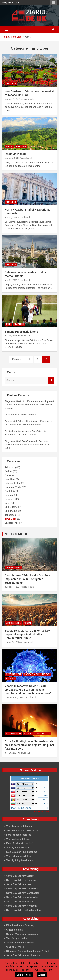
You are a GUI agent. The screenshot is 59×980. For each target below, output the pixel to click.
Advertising (11, 467)
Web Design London (17, 938)
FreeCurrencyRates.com (40, 811)
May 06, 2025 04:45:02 (21, 808)
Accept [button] (42, 975)
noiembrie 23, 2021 (14, 697)
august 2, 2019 (12, 158)
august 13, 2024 (13, 587)
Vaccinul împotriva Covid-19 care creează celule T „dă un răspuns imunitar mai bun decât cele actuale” (28, 690)
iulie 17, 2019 (11, 280)
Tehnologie (11, 515)
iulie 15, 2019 (11, 336)
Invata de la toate (16, 154)
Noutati (9, 146)
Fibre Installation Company (20, 925)
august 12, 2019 (13, 99)
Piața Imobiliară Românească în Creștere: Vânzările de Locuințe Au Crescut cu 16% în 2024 (27, 445)
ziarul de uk (28, 99)
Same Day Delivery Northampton (23, 955)
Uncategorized (12, 523)
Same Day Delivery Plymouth (21, 906)
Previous (17, 359)
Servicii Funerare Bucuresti (20, 943)
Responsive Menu (53, 3)
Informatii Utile (13, 483)
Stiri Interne (11, 511)
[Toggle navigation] (7, 29)
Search (51, 380)
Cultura (8, 471)
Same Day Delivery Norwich (21, 902)
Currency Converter (30, 779)
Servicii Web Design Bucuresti (22, 934)
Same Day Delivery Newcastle (22, 897)
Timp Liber (11, 84)
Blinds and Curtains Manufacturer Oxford (28, 951)
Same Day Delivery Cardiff (20, 876)
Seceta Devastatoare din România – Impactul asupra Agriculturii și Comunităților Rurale (27, 634)
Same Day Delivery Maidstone (22, 889)
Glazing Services (15, 947)
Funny (8, 475)
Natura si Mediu (13, 487)
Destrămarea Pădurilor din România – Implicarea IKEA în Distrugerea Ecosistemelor (29, 579)
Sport (9, 324)
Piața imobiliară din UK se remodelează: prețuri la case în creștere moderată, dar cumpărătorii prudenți (29, 405)
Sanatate (9, 499)
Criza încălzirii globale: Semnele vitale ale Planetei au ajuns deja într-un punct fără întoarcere (29, 745)
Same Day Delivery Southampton (23, 910)
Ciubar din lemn (14, 930)
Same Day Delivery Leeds (20, 884)
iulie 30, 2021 (11, 753)
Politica (9, 495)
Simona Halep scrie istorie (21, 332)
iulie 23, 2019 (11, 217)
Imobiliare (10, 479)
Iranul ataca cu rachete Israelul (21, 415)
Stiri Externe (11, 507)
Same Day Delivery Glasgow (21, 880)
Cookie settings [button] (24, 975)
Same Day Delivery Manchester (23, 893)
